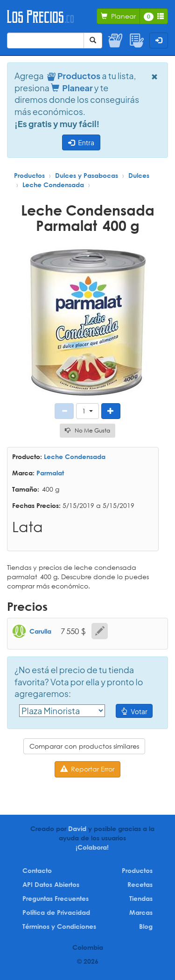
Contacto (37, 870)
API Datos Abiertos (51, 884)
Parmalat (50, 473)
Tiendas (141, 898)
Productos (29, 175)
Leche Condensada (53, 185)
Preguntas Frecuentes (56, 898)
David (77, 828)
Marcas (141, 912)
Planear (72, 88)
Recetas (140, 884)
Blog (146, 926)
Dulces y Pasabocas (87, 175)
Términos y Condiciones (59, 926)
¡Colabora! (92, 847)
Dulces (139, 175)
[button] (87, 411)
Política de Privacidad (56, 912)
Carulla (40, 631)
